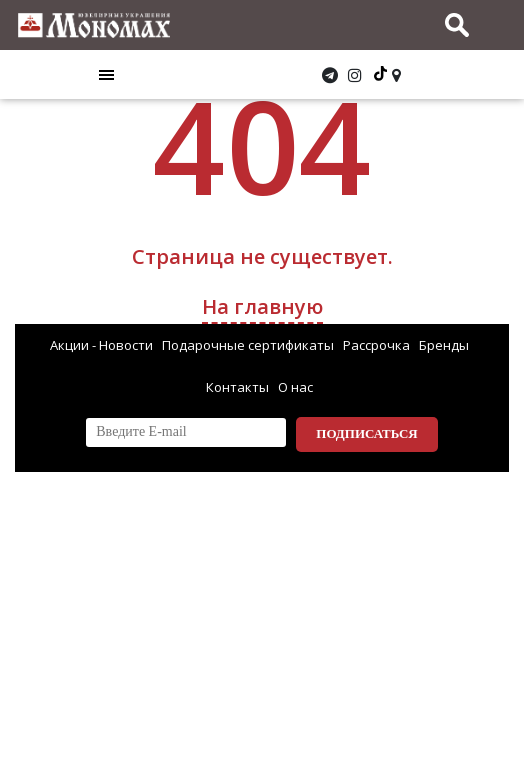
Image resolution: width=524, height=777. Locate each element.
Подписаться (366, 433)
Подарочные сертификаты (248, 345)
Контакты (237, 387)
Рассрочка (376, 345)
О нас (295, 387)
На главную (262, 306)
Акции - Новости (101, 345)
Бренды (444, 345)
